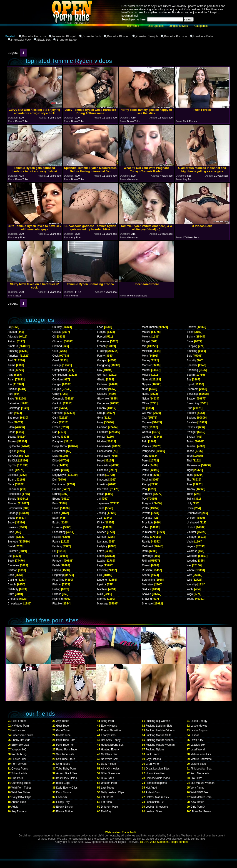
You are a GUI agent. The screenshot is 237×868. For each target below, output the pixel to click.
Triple (190, 494)
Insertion (102, 484)
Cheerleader (15, 604)
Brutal (11, 546)
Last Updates (156, 26)
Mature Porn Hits (201, 754)
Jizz (100, 518)
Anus (11, 370)
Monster (147, 365)
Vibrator (192, 532)
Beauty (12, 437)
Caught (12, 584)
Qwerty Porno (20, 769)
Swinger (192, 432)
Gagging (102, 360)
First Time (59, 580)
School (146, 575)
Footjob (102, 332)
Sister (190, 332)
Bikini (11, 470)
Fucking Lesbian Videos (160, 730)
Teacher (192, 446)
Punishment (149, 532)
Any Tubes (63, 721)
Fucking (102, 351)
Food (100, 327)
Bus (10, 556)
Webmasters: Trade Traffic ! (122, 832)
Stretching (193, 403)
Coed (56, 360)
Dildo (56, 461)
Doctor (56, 470)
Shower (191, 327)
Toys (190, 484)
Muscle (146, 375)
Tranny (191, 489)
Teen (190, 456)
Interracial (103, 489)
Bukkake (13, 551)
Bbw (10, 422)
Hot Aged (151, 788)
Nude (145, 389)
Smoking (192, 351)
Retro (145, 551)
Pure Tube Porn (66, 745)
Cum (55, 408)
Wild (189, 580)
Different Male (109, 807)
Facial (56, 537)
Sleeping (192, 346)
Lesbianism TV (155, 802)
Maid (100, 594)
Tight (190, 470)
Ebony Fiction (64, 811)
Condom (58, 380)
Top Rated (133, 26)
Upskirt (191, 527)
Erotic (56, 508)
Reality (146, 542)
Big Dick (13, 461)
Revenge (147, 556)
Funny (101, 356)
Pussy (146, 537)
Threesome (194, 465)
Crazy (56, 394)
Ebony (56, 499)
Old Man (147, 413)
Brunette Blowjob (118, 36)
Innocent (102, 480)
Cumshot (58, 413)
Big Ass (12, 441)
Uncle (190, 508)
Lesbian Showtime (157, 807)
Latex (101, 551)
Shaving (147, 599)
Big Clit (12, 451)
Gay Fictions (153, 759)
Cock (56, 356)
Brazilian (13, 527)
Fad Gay (106, 811)
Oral (145, 418)
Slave (190, 341)
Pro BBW (196, 778)
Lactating (103, 542)
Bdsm (11, 427)
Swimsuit (192, 427)
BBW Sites (107, 778)
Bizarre (12, 480)
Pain (145, 441)
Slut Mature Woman (202, 783)
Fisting (56, 589)
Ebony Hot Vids (21, 740)
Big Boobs (14, 446)
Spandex (192, 365)
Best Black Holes (66, 778)
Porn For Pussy (201, 811)
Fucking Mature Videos (160, 740)
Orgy (145, 427)
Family (56, 542)
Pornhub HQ (19, 754)
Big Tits (12, 465)
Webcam (192, 556)
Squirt (190, 384)
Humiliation (104, 465)
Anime (12, 365)
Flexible (57, 604)
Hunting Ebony (110, 750)
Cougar (57, 384)
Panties (147, 446)
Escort (56, 513)
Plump (146, 484)
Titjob (190, 475)
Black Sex (44, 40)
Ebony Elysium (65, 807)
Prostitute (148, 523)
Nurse (146, 394)
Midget (146, 341)
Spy (189, 380)
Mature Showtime (201, 759)
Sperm (191, 375)
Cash (11, 575)
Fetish (56, 565)
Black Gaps (63, 783)
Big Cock (13, 456)
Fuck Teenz (153, 754)
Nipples (147, 384)
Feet (55, 556)
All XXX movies (110, 769)
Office (146, 403)
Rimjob (146, 565)
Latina (101, 556)
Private (146, 513)
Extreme (58, 527)
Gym (100, 418)
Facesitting (59, 532)
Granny (102, 408)
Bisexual (13, 475)
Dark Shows (64, 792)
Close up (58, 341)
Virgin (190, 542)
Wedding (192, 561)
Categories (201, 26)
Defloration (59, 451)
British (11, 537)
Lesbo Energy (199, 721)
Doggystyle (59, 475)
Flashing (58, 599)
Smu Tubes (63, 764)
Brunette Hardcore (34, 36)
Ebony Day (63, 802)
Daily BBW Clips (21, 797)
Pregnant (148, 503)
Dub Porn (17, 778)
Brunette (13, 542)
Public (146, 527)
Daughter (58, 441)
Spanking (192, 370)
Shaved (147, 594)
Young (191, 599)
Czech (56, 427)
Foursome (103, 341)
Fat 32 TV (107, 797)
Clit (54, 337)
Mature (146, 332)
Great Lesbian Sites (158, 769)
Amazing (13, 351)
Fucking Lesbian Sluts (159, 726)
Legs (100, 565)
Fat (54, 551)
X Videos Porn (20, 726)
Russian (147, 570)
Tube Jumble (19, 773)
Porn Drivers (19, 764)
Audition (13, 389)
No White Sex (109, 759)
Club (55, 351)
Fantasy (57, 546)
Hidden (102, 441)
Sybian (191, 437)
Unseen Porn (109, 783)
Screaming (148, 580)
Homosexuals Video (158, 778)
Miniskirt (147, 351)
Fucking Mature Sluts (158, 735)
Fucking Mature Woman (160, 745)
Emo (55, 503)
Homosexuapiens (156, 783)
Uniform (192, 518)
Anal (10, 360)
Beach (12, 432)
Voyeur (191, 546)
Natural (146, 380)
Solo (190, 356)
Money (146, 360)
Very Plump (197, 788)
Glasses (102, 394)
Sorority (191, 360)
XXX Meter (197, 802)
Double (57, 489)
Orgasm (147, 422)
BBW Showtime (110, 773)
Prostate (147, 518)
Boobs (12, 518)
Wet (189, 565)
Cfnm (11, 594)
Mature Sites (198, 764)
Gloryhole (103, 399)
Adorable (13, 337)
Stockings (193, 394)
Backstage (14, 408)
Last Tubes (108, 788)
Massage (103, 604)
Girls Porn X (198, 807)
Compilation (60, 375)
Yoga (190, 594)
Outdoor (147, 437)
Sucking (192, 418)
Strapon (192, 399)
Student (191, 413)
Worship (192, 584)
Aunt (11, 394)
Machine (102, 589)
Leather (102, 561)
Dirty (55, 465)
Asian (11, 380)
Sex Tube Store (66, 759)
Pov (144, 499)
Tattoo (191, 441)
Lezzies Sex (198, 745)
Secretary (148, 584)
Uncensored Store (22, 735)
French (101, 346)
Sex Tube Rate (65, 754)
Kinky (101, 523)
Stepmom (193, 389)
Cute (55, 422)
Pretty (146, 508)
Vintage (191, 537)
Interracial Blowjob (64, 36)
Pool (145, 489)
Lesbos (195, 735)
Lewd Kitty (197, 740)
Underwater (194, 513)
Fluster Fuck (19, 759)
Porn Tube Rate (66, 740)
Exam (56, 518)
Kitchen (102, 532)
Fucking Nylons (155, 750)
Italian (101, 494)
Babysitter (14, 403)
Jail (99, 499)
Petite (146, 470)
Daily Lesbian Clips (112, 792)
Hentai (101, 437)
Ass (10, 384)
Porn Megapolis (200, 773)
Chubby (57, 327)
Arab (11, 375)
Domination (59, 484)
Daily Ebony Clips (67, 788)
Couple (57, 389)
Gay (100, 370)
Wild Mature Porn (201, 797)
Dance (56, 437)
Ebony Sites (108, 735)
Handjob (102, 427)
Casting (12, 580)
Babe (11, 399)
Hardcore (103, 432)
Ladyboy (102, 546)
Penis (145, 461)
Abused (12, 332)
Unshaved (193, 523)
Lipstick (102, 584)
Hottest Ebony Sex (112, 745)
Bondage (13, 513)
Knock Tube (63, 735)
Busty (11, 561)
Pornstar (147, 494)
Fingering (58, 575)
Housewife (104, 456)
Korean (102, 537)
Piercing (147, 475)
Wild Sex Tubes (21, 792)
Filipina (57, 570)
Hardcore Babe (203, 36)
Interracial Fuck (21, 40)
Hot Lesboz (18, 730)
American (14, 356)
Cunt (55, 418)
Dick (55, 456)
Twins (190, 499)
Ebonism (61, 797)
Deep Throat (60, 446)
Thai (189, 461)
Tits (189, 480)
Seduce (147, 589)
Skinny (191, 337)
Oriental (147, 432)
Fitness (57, 594)
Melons (146, 337)
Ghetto (101, 380)
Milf (144, 346)
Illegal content (179, 842)
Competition (60, 370)
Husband (103, 470)
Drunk (56, 494)
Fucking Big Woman (158, 721)
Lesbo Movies (199, 726)
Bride (11, 532)
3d (9, 327)
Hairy (100, 422)
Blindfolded (14, 494)
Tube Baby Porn (66, 769)
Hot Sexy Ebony (111, 740)
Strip (190, 408)
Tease (190, 451)
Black (11, 484)
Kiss (100, 527)
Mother (146, 370)
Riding (146, 561)
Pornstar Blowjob (147, 36)
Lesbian (102, 570)
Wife (190, 575)
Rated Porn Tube (66, 750)
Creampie (58, 399)
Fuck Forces (19, 721)
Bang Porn (107, 721)
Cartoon (13, 570)
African (12, 341)
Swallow (192, 422)
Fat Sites (106, 802)
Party (145, 456)
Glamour (102, 389)
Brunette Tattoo (67, 40)
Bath (11, 413)
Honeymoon (105, 451)
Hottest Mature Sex (157, 797)
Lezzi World (197, 750)
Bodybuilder (15, 508)
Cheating (13, 599)
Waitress (192, 551)
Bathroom (14, 418)
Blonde (12, 499)
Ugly (190, 503)
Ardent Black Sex (67, 773)
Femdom (58, 561)
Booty (11, 523)
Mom (145, 356)
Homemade (104, 446)
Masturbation (150, 327)
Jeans (101, 508)
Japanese (103, 503)
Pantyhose (148, 451)
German (102, 375)
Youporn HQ (19, 750)
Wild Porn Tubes (21, 788)
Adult (14, 807)
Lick (100, 575)
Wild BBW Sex (199, 792)
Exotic (56, 523)
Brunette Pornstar (176, 36)
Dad (55, 432)
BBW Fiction (108, 764)
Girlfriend (103, 384)
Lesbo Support (199, 730)
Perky (146, 465)
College (57, 365)
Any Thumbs (19, 811)
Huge (101, 461)
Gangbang (104, 365)
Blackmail (14, 489)
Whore (191, 570)
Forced (101, 337)
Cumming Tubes (21, 783)
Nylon (146, 399)
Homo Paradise (155, 773)
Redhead (148, 546)
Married (102, 599)
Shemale (147, 604)
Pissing (146, 480)
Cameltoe (14, 565)
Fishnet (57, 584)
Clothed (57, 346)
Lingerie (102, 580)
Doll (55, 480)
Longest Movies (178, 26)
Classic (57, 332)
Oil (144, 408)
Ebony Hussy (109, 726)
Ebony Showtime (111, 730)
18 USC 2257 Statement (155, 842)
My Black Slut (109, 754)
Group (101, 413)
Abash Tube (19, 802)
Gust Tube (62, 726)
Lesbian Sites (154, 811)
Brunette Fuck (92, 36)
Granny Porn (153, 764)
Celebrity (13, 589)
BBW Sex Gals (20, 745)
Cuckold (57, 403)
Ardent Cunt (153, 792)
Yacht (190, 589)
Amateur (13, 346)
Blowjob (12, 503)
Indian (101, 475)
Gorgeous (103, 403)
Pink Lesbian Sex (201, 769)
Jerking (102, 513)
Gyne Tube (63, 730)
